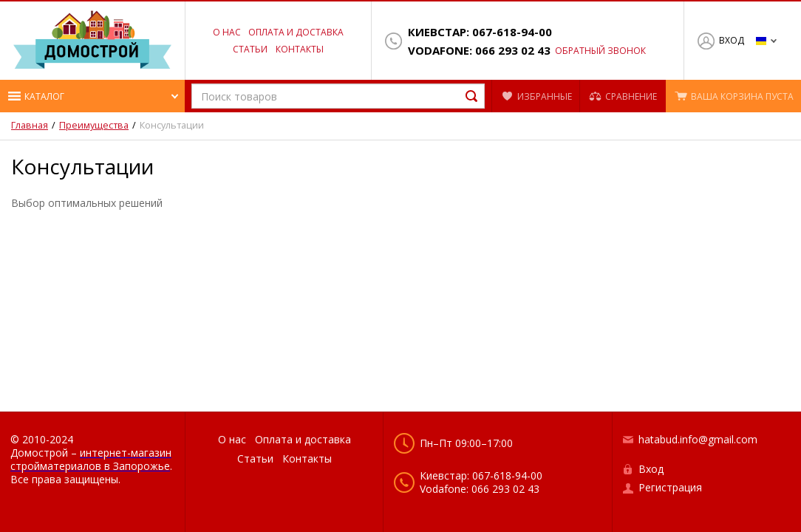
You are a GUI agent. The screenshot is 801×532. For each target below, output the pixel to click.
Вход (732, 40)
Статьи (250, 49)
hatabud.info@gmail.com (698, 439)
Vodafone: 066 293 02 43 (479, 51)
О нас (227, 32)
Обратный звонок (600, 51)
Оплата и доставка (296, 32)
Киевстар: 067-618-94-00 (480, 32)
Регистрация (670, 487)
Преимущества (94, 126)
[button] (92, 96)
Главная (30, 126)
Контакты (300, 49)
